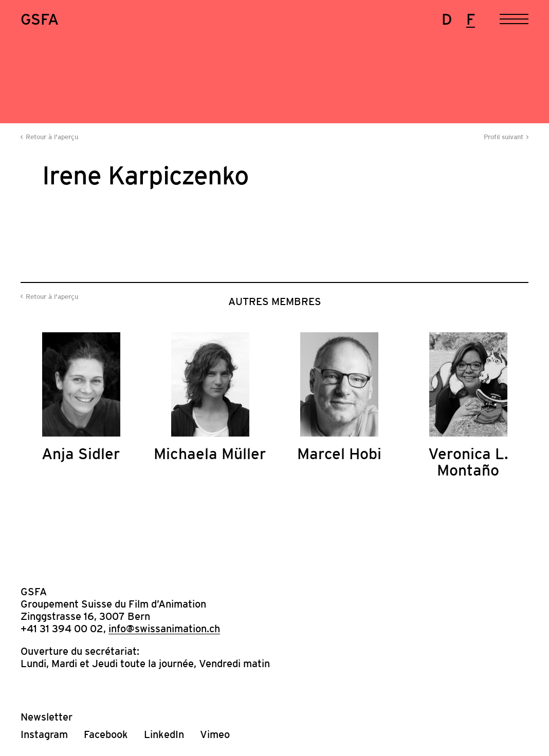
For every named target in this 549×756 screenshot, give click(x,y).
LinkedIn (164, 734)
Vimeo (215, 734)
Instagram (44, 734)
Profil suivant (504, 137)
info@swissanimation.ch (164, 629)
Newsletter (47, 717)
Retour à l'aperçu (52, 137)
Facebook (106, 734)
